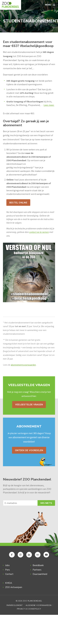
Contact (9, 574)
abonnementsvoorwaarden (23, 365)
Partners (37, 570)
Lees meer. (49, 105)
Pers (7, 570)
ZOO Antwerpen (14, 587)
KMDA (9, 583)
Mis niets (46, 503)
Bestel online (18, 203)
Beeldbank (38, 565)
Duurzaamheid (40, 574)
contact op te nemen (39, 232)
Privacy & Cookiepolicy (29, 609)
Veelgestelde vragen (29, 405)
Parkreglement (15, 605)
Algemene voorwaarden (39, 605)
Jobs (7, 565)
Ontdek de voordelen (29, 450)
